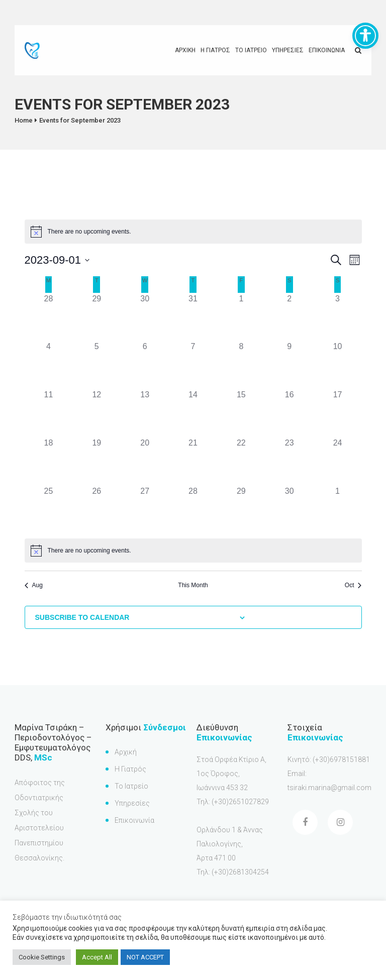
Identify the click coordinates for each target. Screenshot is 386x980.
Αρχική (126, 752)
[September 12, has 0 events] (96, 413)
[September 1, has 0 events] (241, 317)
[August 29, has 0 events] (96, 317)
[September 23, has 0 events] (289, 461)
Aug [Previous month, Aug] (34, 585)
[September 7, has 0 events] (193, 365)
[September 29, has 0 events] (241, 509)
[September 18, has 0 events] (49, 461)
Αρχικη (185, 50)
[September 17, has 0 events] (338, 413)
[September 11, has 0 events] (49, 413)
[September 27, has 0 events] (145, 509)
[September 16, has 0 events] (289, 413)
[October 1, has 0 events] (338, 509)
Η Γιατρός (130, 769)
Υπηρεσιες (288, 50)
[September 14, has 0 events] (193, 413)
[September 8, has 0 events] (241, 365)
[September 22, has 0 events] (241, 461)
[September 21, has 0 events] (193, 461)
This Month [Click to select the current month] (193, 585)
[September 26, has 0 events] (96, 509)
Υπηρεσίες (132, 803)
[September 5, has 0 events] (96, 365)
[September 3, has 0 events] (338, 317)
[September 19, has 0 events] (96, 461)
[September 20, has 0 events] (145, 461)
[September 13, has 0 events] (145, 413)
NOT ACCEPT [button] (145, 957)
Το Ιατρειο (251, 50)
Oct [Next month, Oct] (353, 585)
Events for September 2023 (80, 120)
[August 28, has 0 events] (49, 317)
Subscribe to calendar (82, 617)
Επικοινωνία (134, 820)
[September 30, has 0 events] (289, 509)
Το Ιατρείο (131, 786)
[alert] (193, 232)
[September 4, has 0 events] (49, 365)
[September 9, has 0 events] (289, 365)
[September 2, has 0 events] (289, 317)
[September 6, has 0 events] (145, 365)
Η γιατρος (215, 50)
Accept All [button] (97, 957)
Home (24, 120)
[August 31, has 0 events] (193, 317)
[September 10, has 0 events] (338, 365)
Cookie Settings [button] (42, 957)
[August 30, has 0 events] (145, 317)
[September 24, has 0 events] (338, 461)
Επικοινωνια (327, 50)
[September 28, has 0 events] (193, 509)
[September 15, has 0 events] (241, 413)
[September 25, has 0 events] (49, 509)
